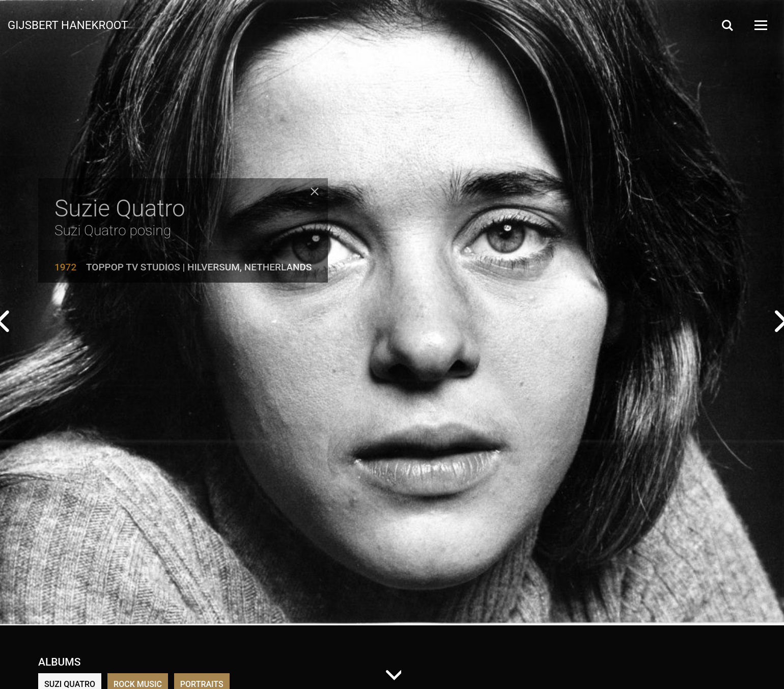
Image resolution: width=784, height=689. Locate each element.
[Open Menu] (760, 25)
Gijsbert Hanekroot (68, 24)
